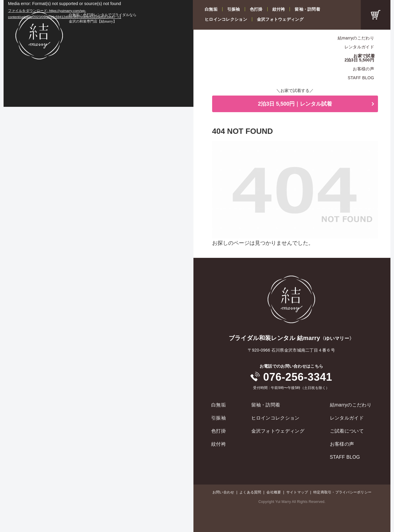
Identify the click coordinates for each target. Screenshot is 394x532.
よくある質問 (250, 492)
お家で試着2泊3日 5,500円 (360, 58)
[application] (99, 53)
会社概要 (274, 492)
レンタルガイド (359, 47)
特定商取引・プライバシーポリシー (342, 492)
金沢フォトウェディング (280, 19)
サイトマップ (297, 492)
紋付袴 (279, 9)
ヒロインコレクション (226, 19)
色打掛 (256, 9)
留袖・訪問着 (307, 9)
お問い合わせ (223, 492)
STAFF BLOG (361, 78)
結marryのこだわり (356, 38)
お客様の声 (363, 69)
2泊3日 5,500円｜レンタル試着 (295, 104)
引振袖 (234, 9)
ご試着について (347, 431)
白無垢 (211, 9)
